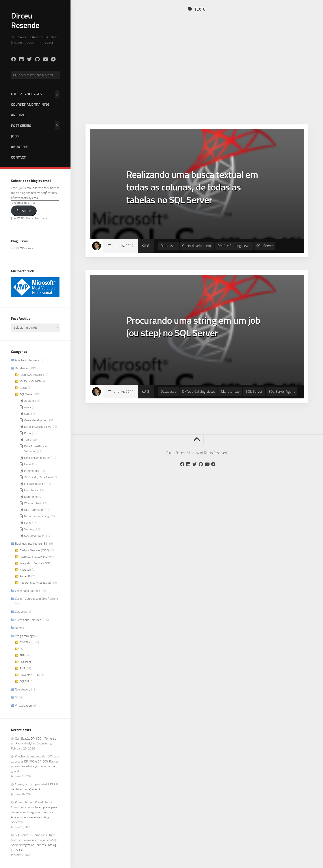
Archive (18, 115)
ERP (22, 655)
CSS (22, 649)
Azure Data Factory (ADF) (35, 557)
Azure (28, 407)
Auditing (29, 401)
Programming (24, 636)
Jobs (15, 136)
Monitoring (31, 497)
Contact (18, 157)
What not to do (33, 503)
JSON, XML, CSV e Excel (38, 477)
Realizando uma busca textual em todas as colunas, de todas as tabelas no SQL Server (192, 187)
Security (29, 529)
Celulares (21, 612)
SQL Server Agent (35, 536)
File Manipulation (35, 484)
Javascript (25, 662)
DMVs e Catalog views (38, 427)
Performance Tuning (37, 516)
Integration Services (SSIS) (35, 563)
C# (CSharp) (26, 642)
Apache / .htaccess (27, 360)
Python (29, 523)
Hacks (28, 464)
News (19, 628)
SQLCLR (24, 681)
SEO (18, 697)
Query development (36, 420)
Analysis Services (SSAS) (34, 550)
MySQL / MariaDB (30, 381)
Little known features (37, 458)
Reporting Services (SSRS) (35, 583)
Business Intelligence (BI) (31, 544)
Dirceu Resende (25, 20)
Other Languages (26, 94)
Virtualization (23, 706)
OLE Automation (34, 510)
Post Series (21, 126)
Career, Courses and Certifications (37, 599)
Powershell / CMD (31, 675)
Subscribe (24, 211)
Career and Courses (28, 591)
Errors (28, 433)
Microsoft (25, 570)
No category (23, 689)
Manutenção (32, 490)
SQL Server (26, 394)
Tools (28, 440)
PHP (22, 668)
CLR (27, 414)
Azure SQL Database (32, 375)
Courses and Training (30, 105)
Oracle (23, 388)
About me (19, 147)
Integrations (32, 471)
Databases (22, 368)
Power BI (25, 576)
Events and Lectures (28, 620)
